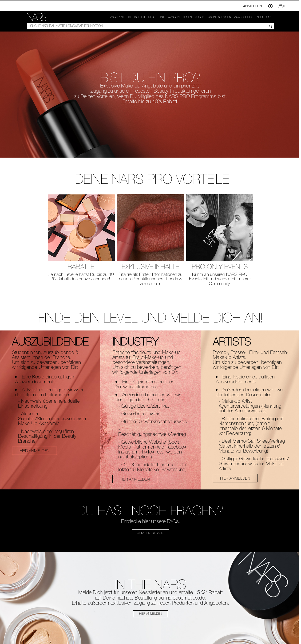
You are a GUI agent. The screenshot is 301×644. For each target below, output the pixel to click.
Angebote (117, 17)
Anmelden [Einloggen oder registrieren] (253, 6)
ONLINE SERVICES (219, 17)
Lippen (187, 17)
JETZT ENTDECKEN (150, 533)
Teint (161, 17)
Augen (200, 17)
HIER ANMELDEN (35, 451)
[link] (37, 17)
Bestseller (137, 17)
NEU (151, 17)
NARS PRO (264, 17)
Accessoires (244, 17)
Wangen (174, 17)
